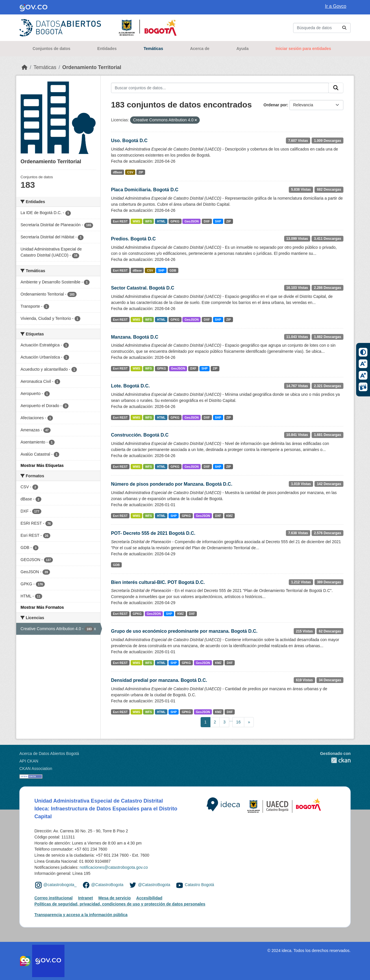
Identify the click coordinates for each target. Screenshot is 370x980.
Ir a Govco (336, 6)
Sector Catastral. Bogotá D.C (143, 288)
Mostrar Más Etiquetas (42, 465)
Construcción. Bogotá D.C (140, 435)
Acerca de (200, 49)
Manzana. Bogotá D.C (135, 337)
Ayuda (243, 49)
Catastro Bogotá (199, 885)
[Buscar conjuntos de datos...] (322, 28)
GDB (173, 270)
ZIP (141, 172)
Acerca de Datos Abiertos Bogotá (49, 753)
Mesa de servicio (114, 898)
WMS (136, 221)
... (231, 720)
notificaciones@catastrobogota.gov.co (114, 867)
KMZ (229, 516)
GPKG (175, 221)
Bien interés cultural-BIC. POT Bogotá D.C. (158, 582)
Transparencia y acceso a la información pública (81, 915)
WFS (148, 221)
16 (238, 722)
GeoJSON (192, 221)
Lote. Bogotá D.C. (130, 386)
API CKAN (29, 761)
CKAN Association (36, 769)
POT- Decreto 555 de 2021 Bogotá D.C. (153, 533)
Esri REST (120, 221)
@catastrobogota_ (60, 885)
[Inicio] (25, 67)
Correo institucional (53, 898)
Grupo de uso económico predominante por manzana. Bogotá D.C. (184, 631)
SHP (218, 221)
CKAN (335, 760)
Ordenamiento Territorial (92, 67)
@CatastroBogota (107, 885)
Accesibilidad (149, 898)
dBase (118, 172)
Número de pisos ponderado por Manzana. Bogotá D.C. (172, 484)
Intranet (85, 898)
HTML (161, 221)
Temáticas (153, 49)
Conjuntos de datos (52, 49)
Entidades (107, 49)
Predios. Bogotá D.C (133, 239)
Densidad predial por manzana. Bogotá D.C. (159, 680)
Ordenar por (275, 105)
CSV (130, 172)
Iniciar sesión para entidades (303, 49)
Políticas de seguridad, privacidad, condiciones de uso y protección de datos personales (120, 904)
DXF (207, 221)
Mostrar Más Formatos (42, 607)
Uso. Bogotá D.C (129, 141)
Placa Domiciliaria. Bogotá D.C (145, 190)
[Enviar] (344, 28)
